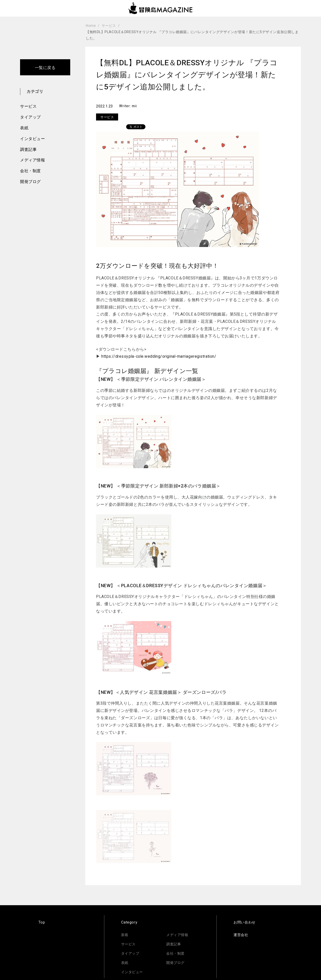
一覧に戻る (45, 68)
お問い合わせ (245, 922)
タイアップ (30, 117)
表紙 (24, 128)
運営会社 (241, 935)
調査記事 (28, 149)
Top (42, 922)
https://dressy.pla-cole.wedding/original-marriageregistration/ (160, 356)
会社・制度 (30, 171)
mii (135, 106)
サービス (28, 106)
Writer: (126, 106)
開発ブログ (30, 182)
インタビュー (32, 139)
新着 (125, 935)
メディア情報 (32, 160)
